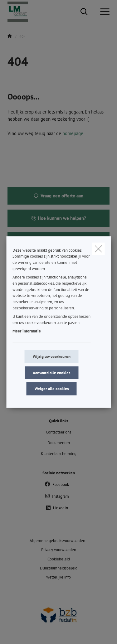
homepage (73, 133)
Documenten (59, 443)
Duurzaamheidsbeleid (59, 568)
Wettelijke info (58, 577)
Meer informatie (27, 331)
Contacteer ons (58, 432)
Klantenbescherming (59, 454)
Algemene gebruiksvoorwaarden (57, 541)
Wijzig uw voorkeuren (52, 357)
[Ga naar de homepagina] (21, 12)
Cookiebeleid (59, 559)
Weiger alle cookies (52, 389)
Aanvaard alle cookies (51, 373)
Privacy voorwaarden (59, 550)
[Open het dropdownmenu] (103, 12)
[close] (98, 249)
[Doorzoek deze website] (84, 12)
